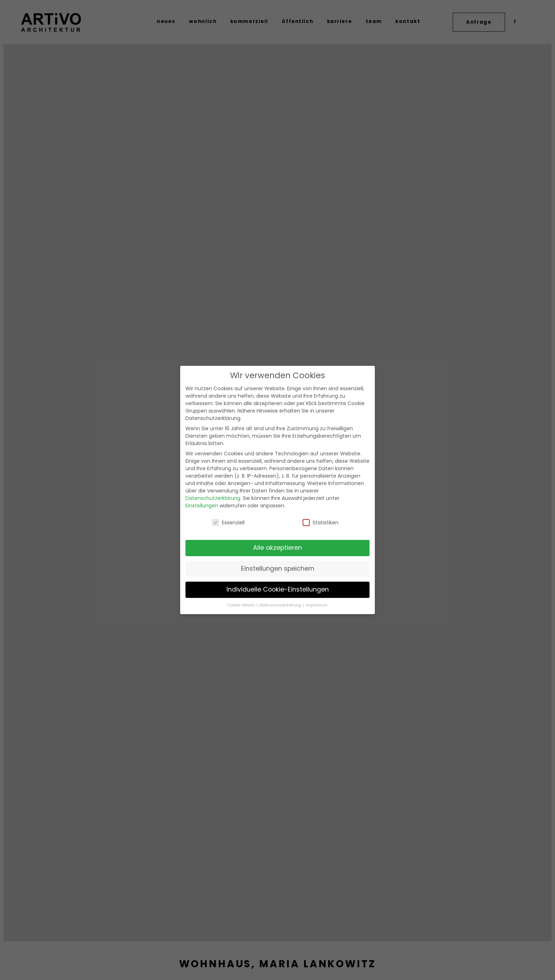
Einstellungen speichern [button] (278, 569)
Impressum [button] (317, 605)
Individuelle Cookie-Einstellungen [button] (278, 589)
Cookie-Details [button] (242, 605)
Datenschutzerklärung (213, 498)
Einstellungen (202, 506)
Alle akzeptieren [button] (277, 548)
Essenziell (228, 523)
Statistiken (321, 523)
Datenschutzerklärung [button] (281, 605)
